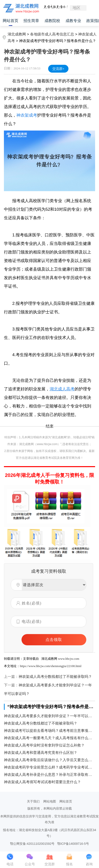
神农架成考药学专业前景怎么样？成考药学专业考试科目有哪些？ (49, 767)
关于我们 (33, 801)
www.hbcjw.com (69, 659)
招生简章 (31, 21)
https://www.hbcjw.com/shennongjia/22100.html (51, 666)
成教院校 (52, 21)
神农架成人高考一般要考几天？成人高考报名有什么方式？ (49, 738)
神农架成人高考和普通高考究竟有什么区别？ (41, 753)
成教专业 (73, 21)
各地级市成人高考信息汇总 (52, 34)
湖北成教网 (17, 34)
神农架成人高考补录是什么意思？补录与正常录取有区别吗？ (49, 775)
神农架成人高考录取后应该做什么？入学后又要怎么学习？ (49, 760)
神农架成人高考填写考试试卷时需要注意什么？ (42, 782)
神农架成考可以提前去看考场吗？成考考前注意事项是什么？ (49, 731)
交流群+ (58, 69)
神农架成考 (27, 115)
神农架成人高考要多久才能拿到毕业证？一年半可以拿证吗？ (49, 716)
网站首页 (11, 21)
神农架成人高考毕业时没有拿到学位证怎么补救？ (44, 745)
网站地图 (50, 801)
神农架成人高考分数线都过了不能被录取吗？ (55, 677)
